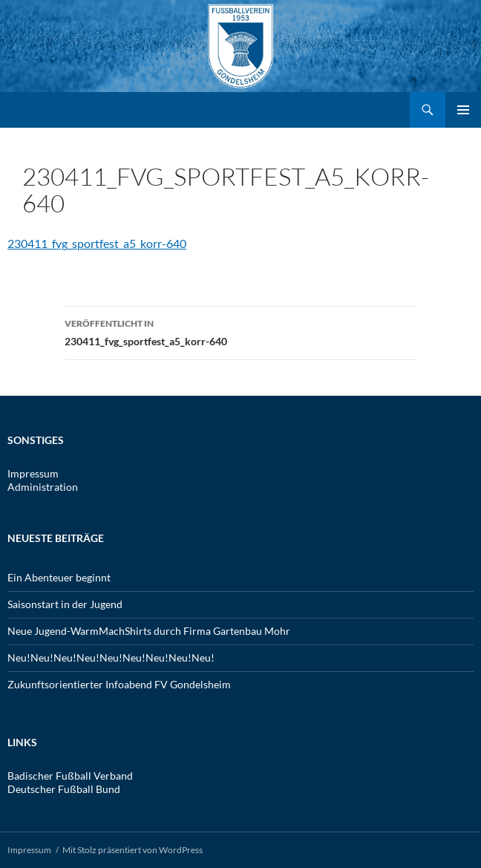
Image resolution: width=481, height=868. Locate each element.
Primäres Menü (463, 110)
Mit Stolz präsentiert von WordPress (132, 850)
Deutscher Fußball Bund (64, 789)
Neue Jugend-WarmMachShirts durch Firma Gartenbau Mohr (149, 631)
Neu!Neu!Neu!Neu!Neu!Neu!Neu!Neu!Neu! (111, 657)
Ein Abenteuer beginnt (59, 577)
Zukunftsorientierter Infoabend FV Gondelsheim (119, 684)
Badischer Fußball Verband (70, 776)
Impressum (33, 473)
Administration (43, 487)
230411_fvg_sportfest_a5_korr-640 (97, 243)
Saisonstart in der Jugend (65, 604)
